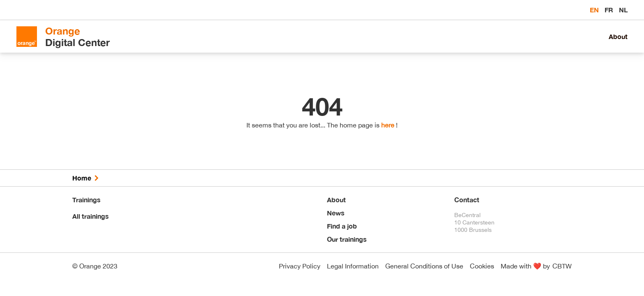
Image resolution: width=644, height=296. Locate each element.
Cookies (482, 266)
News (336, 213)
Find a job (342, 226)
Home (82, 178)
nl (623, 10)
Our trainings (347, 239)
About (618, 36)
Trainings (86, 200)
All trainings (91, 216)
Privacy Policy (300, 266)
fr (610, 10)
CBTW (562, 266)
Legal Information (353, 266)
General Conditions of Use (424, 266)
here (388, 125)
